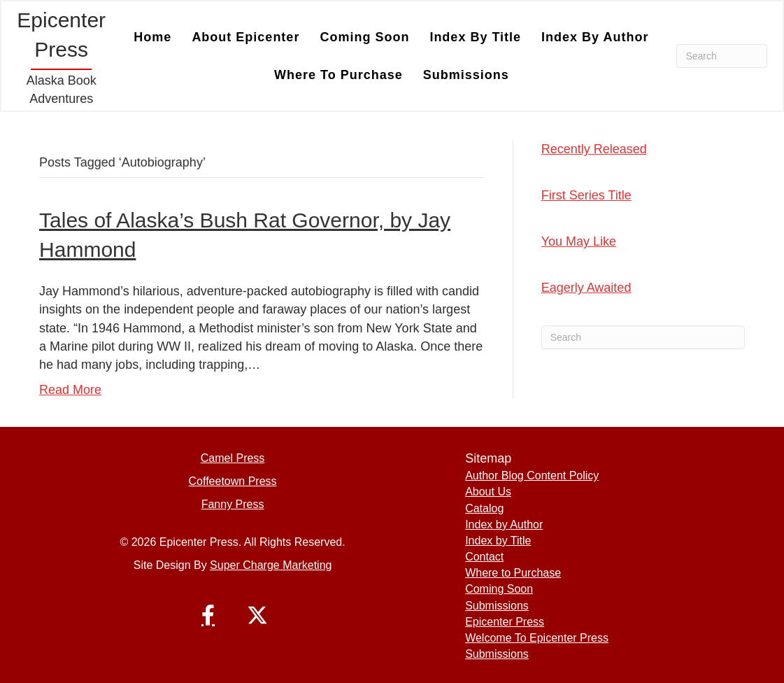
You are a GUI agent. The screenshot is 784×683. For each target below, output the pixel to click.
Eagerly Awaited (586, 288)
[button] (208, 615)
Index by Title (475, 37)
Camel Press (233, 458)
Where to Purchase (338, 75)
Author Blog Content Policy (532, 476)
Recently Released (594, 149)
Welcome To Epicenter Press (537, 638)
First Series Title (586, 195)
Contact (484, 557)
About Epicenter (245, 37)
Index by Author (595, 37)
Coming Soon (364, 37)
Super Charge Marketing (271, 565)
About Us (488, 492)
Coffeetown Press (233, 481)
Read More (70, 390)
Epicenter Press (505, 622)
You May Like (579, 241)
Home (152, 37)
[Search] (722, 56)
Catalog (484, 508)
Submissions (466, 75)
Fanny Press (233, 504)
